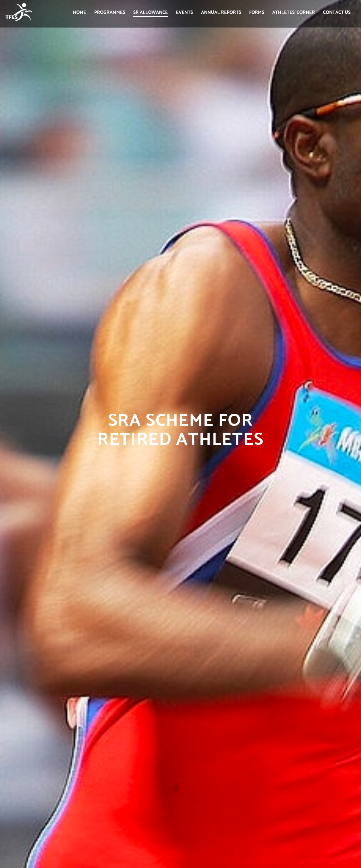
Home (79, 12)
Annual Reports (221, 12)
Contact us (337, 12)
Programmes (110, 12)
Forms (257, 12)
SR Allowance (151, 12)
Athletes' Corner (294, 12)
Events (184, 12)
